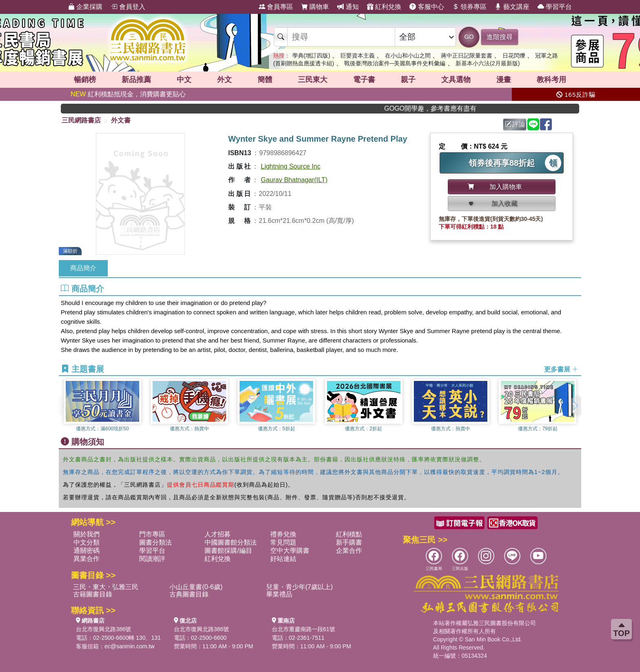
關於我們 (87, 534)
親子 (408, 80)
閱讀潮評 (152, 559)
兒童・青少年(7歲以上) (300, 587)
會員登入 (128, 7)
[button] (575, 406)
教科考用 (551, 80)
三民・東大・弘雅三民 (106, 587)
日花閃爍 (514, 56)
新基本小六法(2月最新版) (488, 63)
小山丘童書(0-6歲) (196, 587)
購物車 (315, 7)
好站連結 (283, 559)
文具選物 (456, 80)
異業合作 (87, 559)
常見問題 (283, 542)
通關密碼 (87, 551)
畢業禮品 (279, 594)
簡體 (265, 80)
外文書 (121, 120)
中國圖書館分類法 (231, 542)
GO (469, 37)
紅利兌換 (384, 7)
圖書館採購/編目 (228, 551)
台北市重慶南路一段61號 (304, 629)
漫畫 (504, 80)
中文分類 (87, 542)
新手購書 (349, 542)
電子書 (364, 80)
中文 (184, 80)
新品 (136, 80)
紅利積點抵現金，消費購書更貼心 (128, 94)
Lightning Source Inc (291, 166)
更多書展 (561, 369)
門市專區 (152, 534)
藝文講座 (512, 7)
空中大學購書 (290, 551)
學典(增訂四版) (311, 56)
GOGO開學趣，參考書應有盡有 (444, 108)
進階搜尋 (500, 37)
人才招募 (218, 534)
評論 (515, 124)
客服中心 (427, 7)
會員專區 (276, 7)
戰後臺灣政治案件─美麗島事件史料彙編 (395, 63)
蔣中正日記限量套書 (467, 56)
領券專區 (469, 7)
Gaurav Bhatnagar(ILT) (294, 180)
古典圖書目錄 (189, 594)
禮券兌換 (283, 534)
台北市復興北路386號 (103, 629)
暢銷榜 (85, 80)
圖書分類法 (156, 542)
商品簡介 (83, 268)
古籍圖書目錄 (93, 594)
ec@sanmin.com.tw (129, 646)
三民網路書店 (81, 120)
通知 (348, 7)
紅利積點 (349, 534)
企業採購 (85, 7)
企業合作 (349, 551)
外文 (224, 80)
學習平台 (555, 7)
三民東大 (313, 80)
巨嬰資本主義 (358, 56)
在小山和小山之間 (408, 56)
